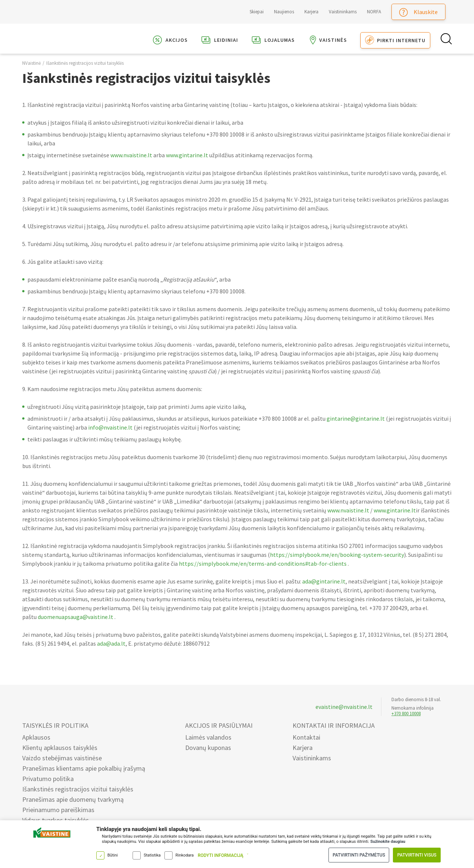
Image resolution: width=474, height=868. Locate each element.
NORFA (374, 12)
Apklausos (36, 737)
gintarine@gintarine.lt (356, 424)
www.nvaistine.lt (131, 161)
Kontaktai (306, 737)
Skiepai (257, 12)
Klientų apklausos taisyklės (60, 748)
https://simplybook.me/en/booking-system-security (337, 560)
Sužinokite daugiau (388, 841)
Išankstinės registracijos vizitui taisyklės (85, 69)
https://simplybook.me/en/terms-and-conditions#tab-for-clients (263, 569)
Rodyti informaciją (221, 855)
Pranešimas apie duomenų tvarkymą (73, 799)
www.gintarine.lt (187, 161)
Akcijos (170, 41)
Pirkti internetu (395, 41)
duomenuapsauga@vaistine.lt (76, 622)
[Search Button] (445, 42)
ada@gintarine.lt (324, 587)
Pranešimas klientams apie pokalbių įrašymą (84, 768)
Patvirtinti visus (416, 855)
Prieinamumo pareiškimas (58, 810)
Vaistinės (328, 41)
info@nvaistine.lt (110, 433)
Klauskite (418, 12)
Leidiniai (220, 41)
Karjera (311, 12)
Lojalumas (273, 41)
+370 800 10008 (406, 714)
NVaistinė (31, 69)
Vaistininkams (343, 12)
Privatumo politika (48, 779)
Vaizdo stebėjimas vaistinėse (62, 758)
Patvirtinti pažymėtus (357, 855)
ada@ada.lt (111, 649)
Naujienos (284, 12)
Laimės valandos (208, 737)
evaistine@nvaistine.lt (344, 707)
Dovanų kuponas (208, 748)
